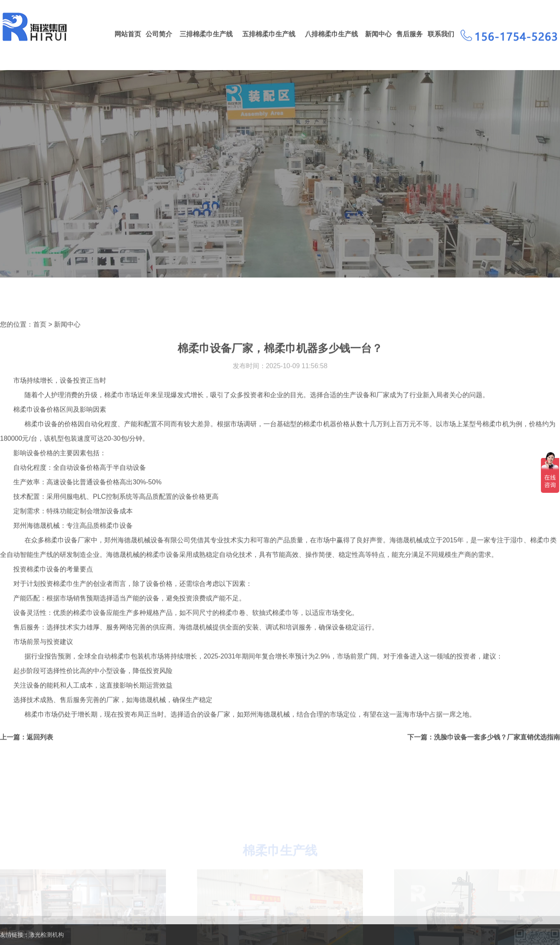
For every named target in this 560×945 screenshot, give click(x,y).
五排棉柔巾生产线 (269, 35)
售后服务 (409, 35)
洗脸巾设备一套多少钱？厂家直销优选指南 (497, 752)
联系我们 (441, 35)
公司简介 (159, 35)
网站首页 (128, 35)
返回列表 (40, 752)
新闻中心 (378, 35)
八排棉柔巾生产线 (331, 35)
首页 (40, 339)
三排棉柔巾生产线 (206, 35)
